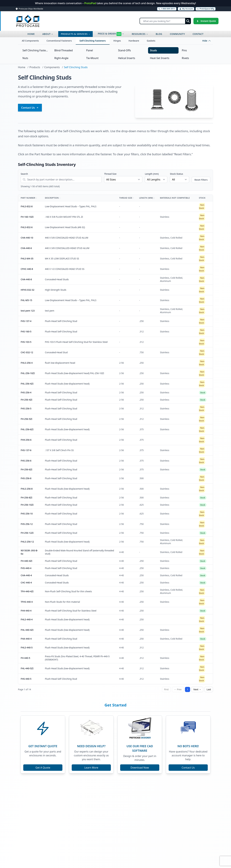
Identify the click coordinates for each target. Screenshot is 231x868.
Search (24, 174)
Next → (197, 689)
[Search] (165, 21)
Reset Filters (201, 180)
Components (52, 67)
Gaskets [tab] (151, 41)
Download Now (140, 768)
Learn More (91, 768)
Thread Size (110, 174)
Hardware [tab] (134, 41)
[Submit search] (188, 21)
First (166, 689)
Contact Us (30, 108)
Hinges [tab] (117, 41)
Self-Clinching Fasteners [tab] (93, 41)
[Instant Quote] (206, 21)
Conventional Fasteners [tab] (59, 41)
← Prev (178, 689)
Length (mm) (152, 174)
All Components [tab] (30, 41)
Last (209, 689)
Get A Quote (43, 768)
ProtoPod (90, 3)
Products (35, 67)
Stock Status (176, 174)
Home (22, 67)
